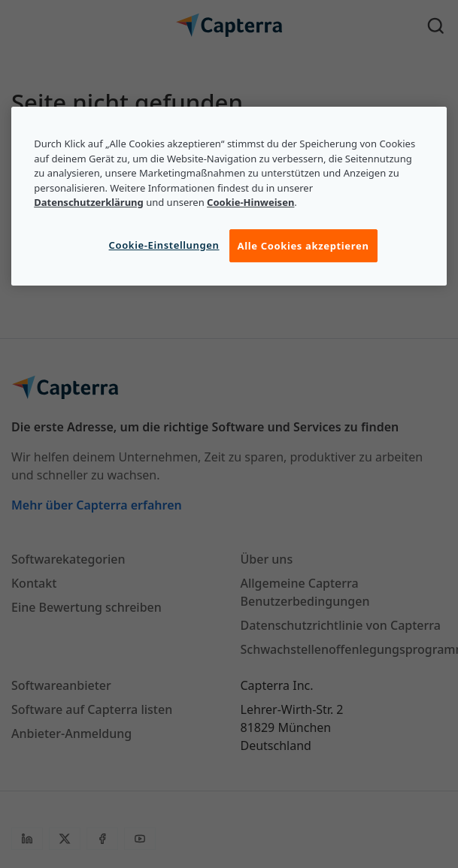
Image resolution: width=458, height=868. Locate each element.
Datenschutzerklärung (89, 202)
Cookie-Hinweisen (250, 202)
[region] (229, 196)
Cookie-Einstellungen (164, 245)
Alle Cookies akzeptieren (303, 246)
